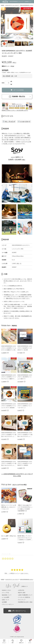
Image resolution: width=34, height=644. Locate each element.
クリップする (6, 593)
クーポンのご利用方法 (24, 597)
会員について (6, 600)
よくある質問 (6, 597)
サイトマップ (22, 600)
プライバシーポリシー (8, 604)
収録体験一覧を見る (17, 97)
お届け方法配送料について (25, 595)
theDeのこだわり (7, 590)
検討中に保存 (22, 593)
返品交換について (7, 595)
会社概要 (4, 602)
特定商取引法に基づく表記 (25, 602)
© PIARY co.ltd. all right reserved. (17, 637)
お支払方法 (21, 590)
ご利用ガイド (17, 586)
